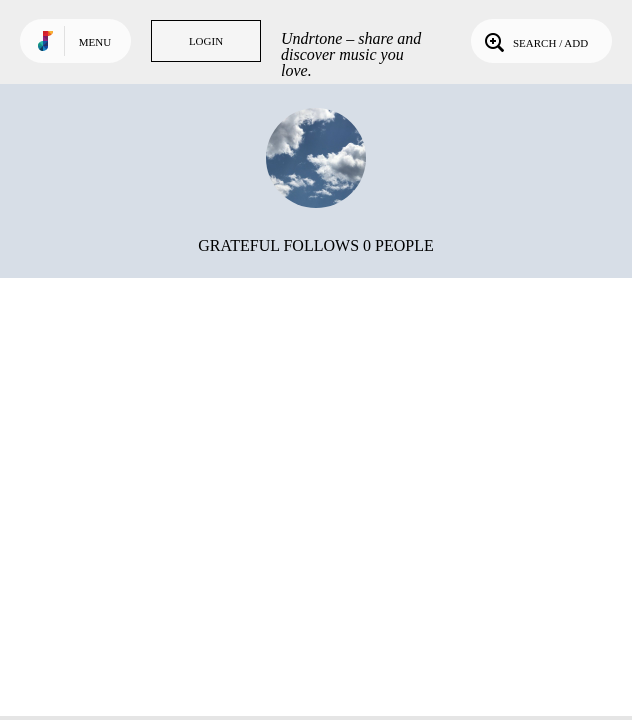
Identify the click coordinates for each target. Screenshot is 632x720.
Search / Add (534, 41)
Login (206, 41)
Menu (95, 42)
